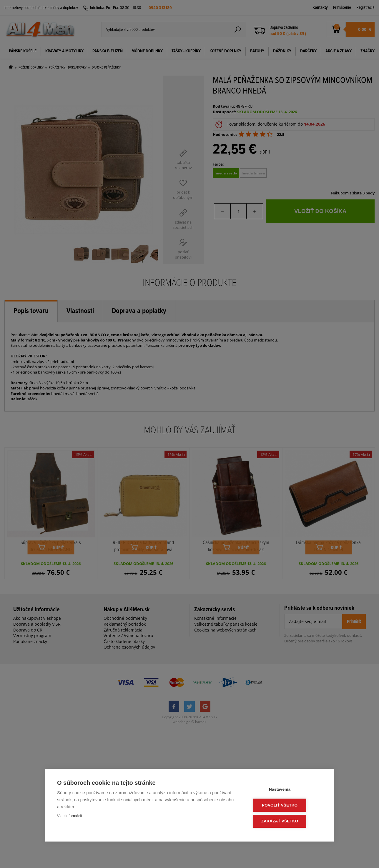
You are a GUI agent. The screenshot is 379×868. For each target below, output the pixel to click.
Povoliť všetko (286, 806)
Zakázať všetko (287, 821)
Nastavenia (286, 790)
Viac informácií (70, 817)
